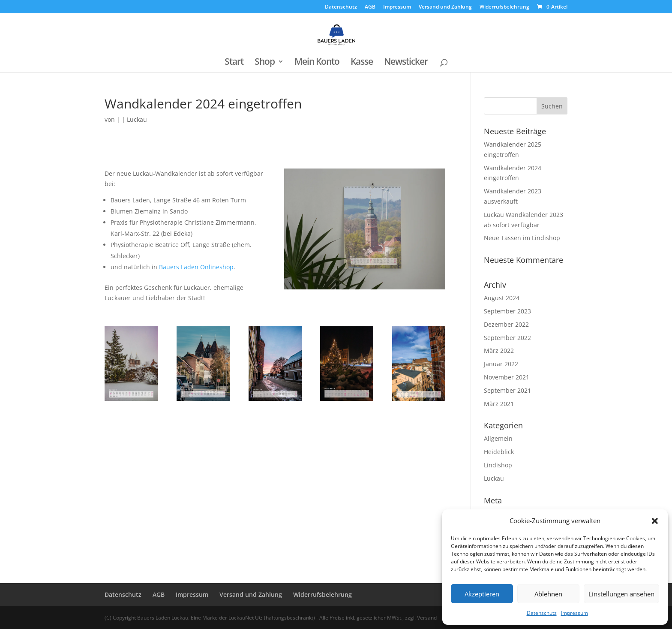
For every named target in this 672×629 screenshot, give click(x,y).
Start (234, 63)
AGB (370, 7)
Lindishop (498, 465)
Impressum (574, 613)
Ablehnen (548, 594)
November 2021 (507, 377)
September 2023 (507, 311)
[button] (655, 521)
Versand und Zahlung (445, 7)
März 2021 (499, 404)
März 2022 (499, 351)
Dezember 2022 (506, 324)
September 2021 (507, 390)
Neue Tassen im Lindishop (522, 238)
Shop (265, 63)
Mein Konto (317, 63)
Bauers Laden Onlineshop (196, 267)
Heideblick (499, 452)
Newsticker (406, 63)
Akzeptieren (482, 594)
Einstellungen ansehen (621, 594)
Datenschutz (542, 613)
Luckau (137, 119)
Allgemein (498, 438)
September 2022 (507, 338)
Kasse (362, 63)
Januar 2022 (501, 364)
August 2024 (502, 298)
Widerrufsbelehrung (504, 7)
